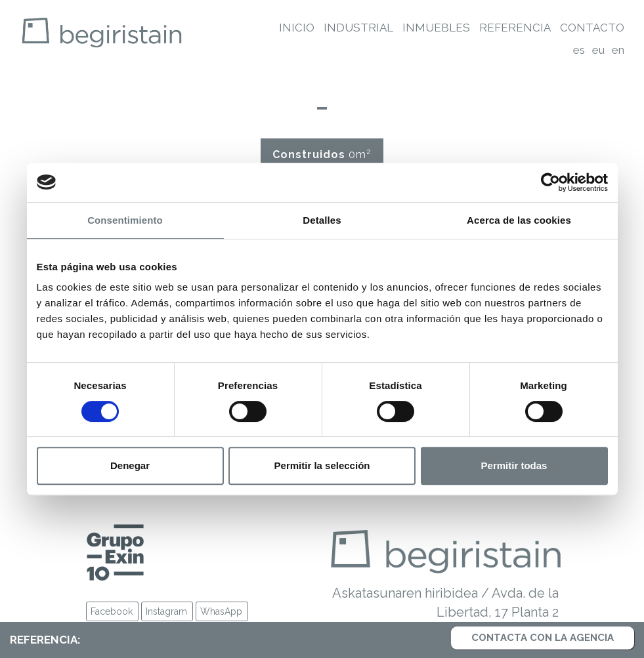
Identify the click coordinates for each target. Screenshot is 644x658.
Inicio (297, 28)
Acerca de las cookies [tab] (519, 220)
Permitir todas (514, 465)
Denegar (130, 465)
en (618, 50)
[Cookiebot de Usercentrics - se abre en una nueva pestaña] (550, 182)
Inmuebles (436, 28)
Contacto (592, 28)
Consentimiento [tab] (125, 220)
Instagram (166, 611)
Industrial (358, 28)
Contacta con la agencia (543, 638)
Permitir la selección (322, 465)
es (579, 50)
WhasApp (221, 611)
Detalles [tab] (322, 220)
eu (598, 50)
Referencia (515, 28)
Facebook (112, 611)
